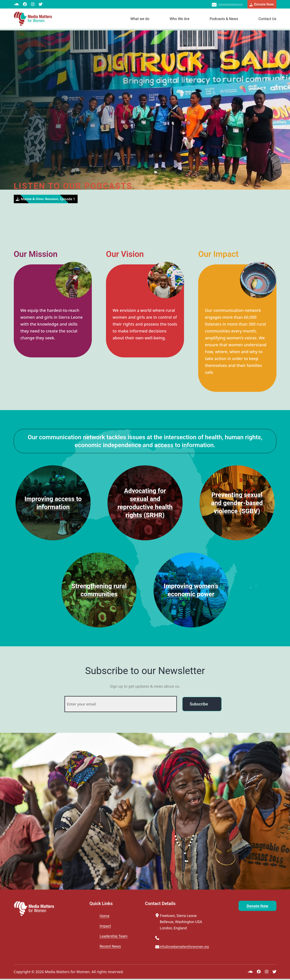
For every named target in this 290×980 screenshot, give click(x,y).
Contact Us (267, 20)
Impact (105, 926)
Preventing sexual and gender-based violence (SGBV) (237, 503)
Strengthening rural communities (99, 590)
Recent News (110, 946)
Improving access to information (53, 503)
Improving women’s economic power (191, 590)
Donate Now (251, 907)
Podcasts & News (224, 20)
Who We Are (180, 20)
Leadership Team (114, 936)
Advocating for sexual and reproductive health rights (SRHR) (145, 503)
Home (105, 916)
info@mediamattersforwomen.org (213, 5)
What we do (140, 20)
